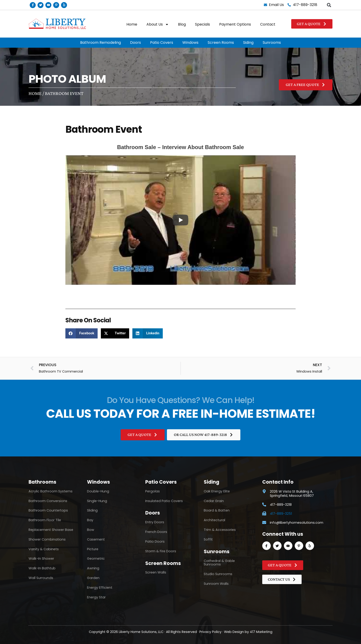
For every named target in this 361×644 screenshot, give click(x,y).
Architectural (214, 520)
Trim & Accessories (220, 530)
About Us (158, 24)
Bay (90, 520)
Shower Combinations (47, 539)
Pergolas (153, 491)
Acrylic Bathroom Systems (51, 491)
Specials (202, 24)
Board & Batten (217, 510)
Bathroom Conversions (48, 501)
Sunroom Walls (216, 584)
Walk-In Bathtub (42, 568)
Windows (190, 43)
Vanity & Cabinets (44, 549)
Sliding (92, 510)
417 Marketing (261, 632)
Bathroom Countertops (48, 510)
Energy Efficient (100, 588)
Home (132, 24)
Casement (96, 539)
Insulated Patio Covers (164, 501)
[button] (329, 5)
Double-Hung (98, 491)
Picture (93, 549)
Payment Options (235, 24)
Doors (135, 43)
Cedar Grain (214, 501)
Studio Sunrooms (218, 574)
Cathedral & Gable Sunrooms (219, 563)
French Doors (156, 532)
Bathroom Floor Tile (45, 520)
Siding (248, 43)
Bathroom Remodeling (100, 43)
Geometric (96, 559)
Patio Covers (162, 43)
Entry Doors (155, 522)
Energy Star (96, 597)
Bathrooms (42, 482)
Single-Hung (97, 501)
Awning (93, 568)
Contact (268, 24)
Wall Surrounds (41, 578)
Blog (182, 24)
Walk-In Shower (41, 559)
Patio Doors (155, 541)
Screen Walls (156, 572)
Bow (91, 530)
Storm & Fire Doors (161, 551)
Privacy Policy (210, 632)
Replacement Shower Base (51, 530)
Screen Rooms (221, 43)
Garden (93, 578)
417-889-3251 (281, 514)
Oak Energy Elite (217, 491)
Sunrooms (272, 43)
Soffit (208, 539)
